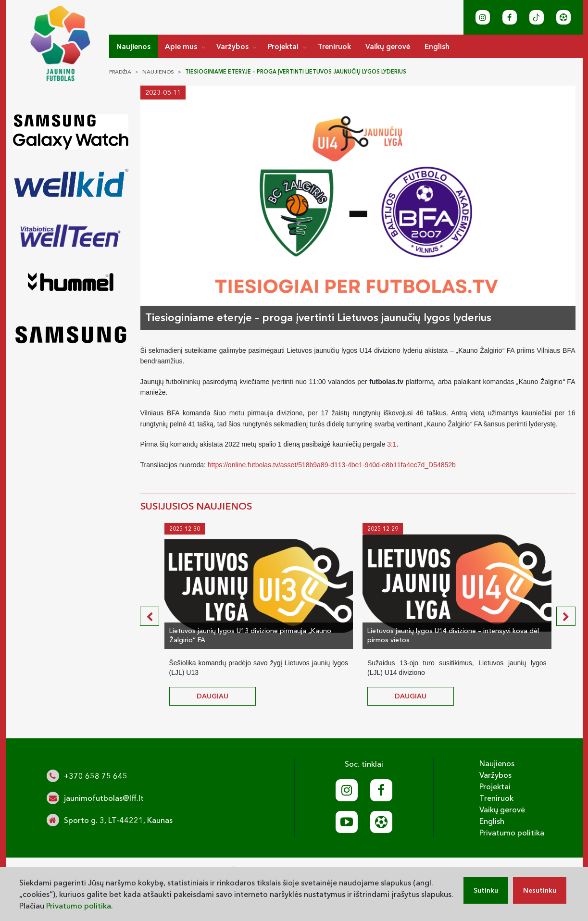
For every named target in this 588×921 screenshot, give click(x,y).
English (437, 46)
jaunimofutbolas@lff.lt (104, 798)
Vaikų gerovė (388, 46)
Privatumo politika (512, 833)
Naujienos (133, 46)
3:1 (392, 444)
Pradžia (120, 72)
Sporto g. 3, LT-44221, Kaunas (118, 820)
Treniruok (334, 46)
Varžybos (232, 46)
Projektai (283, 46)
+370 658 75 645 (96, 776)
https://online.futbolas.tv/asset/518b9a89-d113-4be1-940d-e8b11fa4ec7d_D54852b (332, 465)
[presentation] (150, 616)
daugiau (213, 696)
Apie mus (181, 46)
